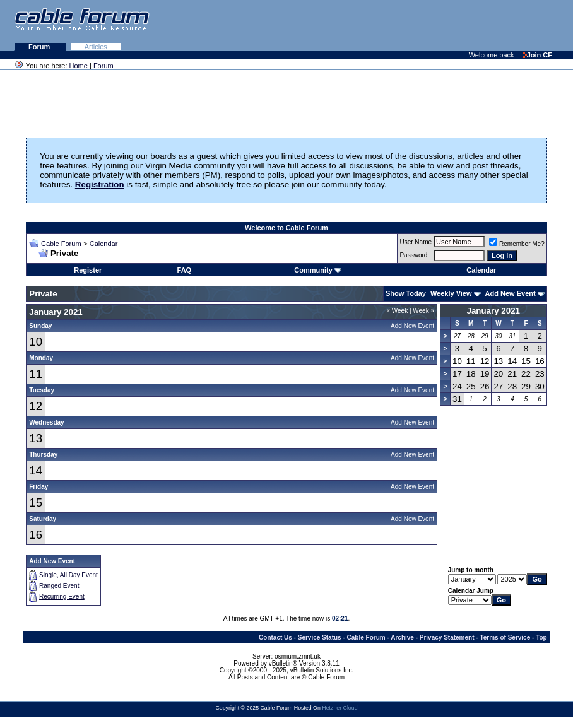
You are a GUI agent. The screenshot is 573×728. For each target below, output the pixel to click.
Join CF (538, 55)
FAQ (185, 270)
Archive (402, 637)
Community (318, 270)
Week (397, 311)
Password (413, 255)
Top (541, 637)
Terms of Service (505, 637)
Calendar (104, 244)
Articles (96, 47)
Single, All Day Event (68, 575)
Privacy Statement (447, 637)
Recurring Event (62, 596)
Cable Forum (61, 244)
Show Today (406, 293)
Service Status (320, 637)
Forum (40, 47)
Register (88, 270)
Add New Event (511, 293)
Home (79, 66)
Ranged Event (59, 586)
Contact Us (275, 637)
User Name (416, 242)
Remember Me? (517, 244)
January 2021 (493, 311)
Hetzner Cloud (340, 708)
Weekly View (451, 293)
